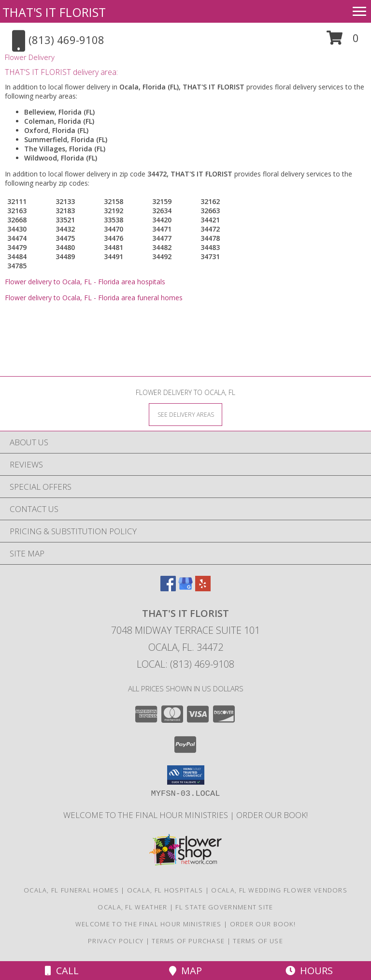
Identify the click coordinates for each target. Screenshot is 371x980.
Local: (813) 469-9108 (185, 664)
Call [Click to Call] (62, 971)
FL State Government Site (224, 907)
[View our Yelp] (203, 588)
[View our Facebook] (168, 588)
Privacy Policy (116, 941)
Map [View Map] (185, 971)
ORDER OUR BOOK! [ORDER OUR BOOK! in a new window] (272, 815)
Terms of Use (258, 941)
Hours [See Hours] (309, 971)
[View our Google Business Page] (185, 588)
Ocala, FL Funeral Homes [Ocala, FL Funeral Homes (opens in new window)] (71, 890)
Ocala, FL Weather (132, 907)
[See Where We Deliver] (185, 414)
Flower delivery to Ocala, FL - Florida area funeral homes (94, 298)
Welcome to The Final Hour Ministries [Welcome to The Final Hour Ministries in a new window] (147, 815)
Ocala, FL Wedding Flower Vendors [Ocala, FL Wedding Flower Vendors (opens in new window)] (279, 890)
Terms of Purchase (188, 941)
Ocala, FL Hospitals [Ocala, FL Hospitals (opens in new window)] (165, 890)
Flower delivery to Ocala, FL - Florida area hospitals (85, 282)
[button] (343, 41)
